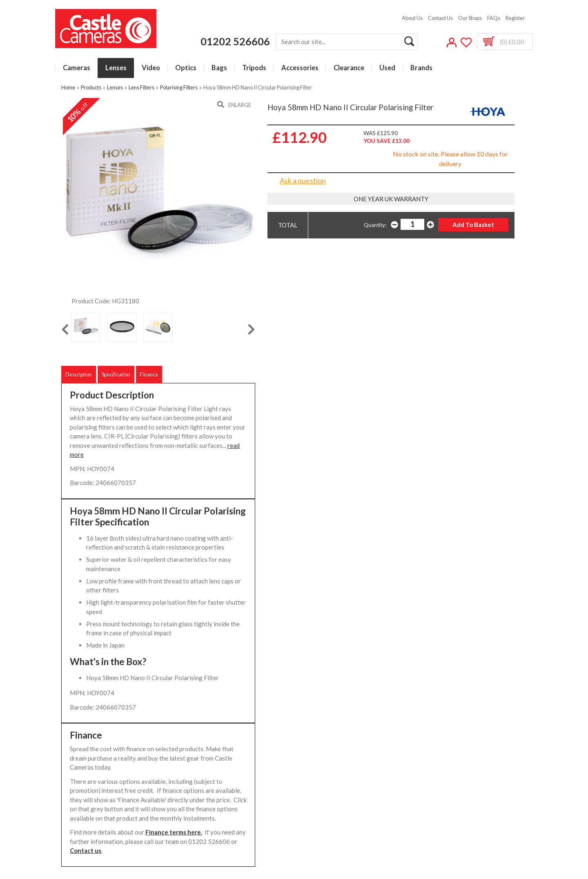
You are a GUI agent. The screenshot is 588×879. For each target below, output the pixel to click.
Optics (186, 68)
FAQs (494, 18)
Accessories (300, 68)
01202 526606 (235, 41)
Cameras (77, 68)
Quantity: (375, 225)
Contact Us (440, 18)
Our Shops (470, 18)
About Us (412, 18)
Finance (149, 374)
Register (515, 18)
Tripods (254, 68)
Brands (421, 68)
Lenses (116, 68)
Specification (116, 374)
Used (387, 68)
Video (151, 68)
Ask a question (303, 180)
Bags (219, 68)
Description (79, 374)
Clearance (349, 68)
